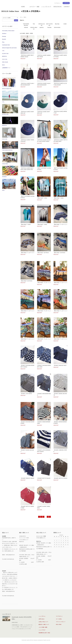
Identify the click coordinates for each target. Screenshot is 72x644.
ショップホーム (42, 616)
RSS (57, 624)
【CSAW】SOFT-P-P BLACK (44, 478)
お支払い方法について (43, 622)
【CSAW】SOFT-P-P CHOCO (60, 478)
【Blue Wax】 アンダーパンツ (60, 224)
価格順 (27, 33)
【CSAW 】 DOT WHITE (26, 394)
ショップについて (46, 7)
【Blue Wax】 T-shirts (42, 198)
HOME (23, 7)
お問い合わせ (42, 619)
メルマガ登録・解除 (43, 627)
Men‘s (25, 17)
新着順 (31, 33)
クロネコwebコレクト (41, 538)
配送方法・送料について (44, 624)
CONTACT (67, 7)
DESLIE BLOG (57, 7)
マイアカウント (57, 3)
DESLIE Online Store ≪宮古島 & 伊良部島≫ (21, 11)
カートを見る (59, 619)
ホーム (21, 17)
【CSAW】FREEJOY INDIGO (27, 478)
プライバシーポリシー (61, 622)
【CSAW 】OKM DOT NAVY (60, 365)
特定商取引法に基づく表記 (44, 633)
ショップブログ (42, 630)
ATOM (60, 624)
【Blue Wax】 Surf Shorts (43, 253)
